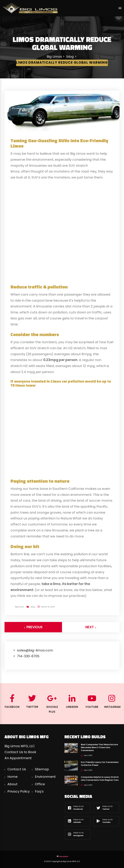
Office (40, 784)
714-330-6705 (28, 656)
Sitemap (42, 769)
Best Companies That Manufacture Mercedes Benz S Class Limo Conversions (99, 747)
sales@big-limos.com (35, 650)
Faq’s (39, 791)
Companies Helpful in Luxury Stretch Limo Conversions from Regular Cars (100, 779)
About (12, 784)
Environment (45, 777)
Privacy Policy (19, 791)
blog (33, 607)
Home (13, 777)
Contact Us (17, 769)
